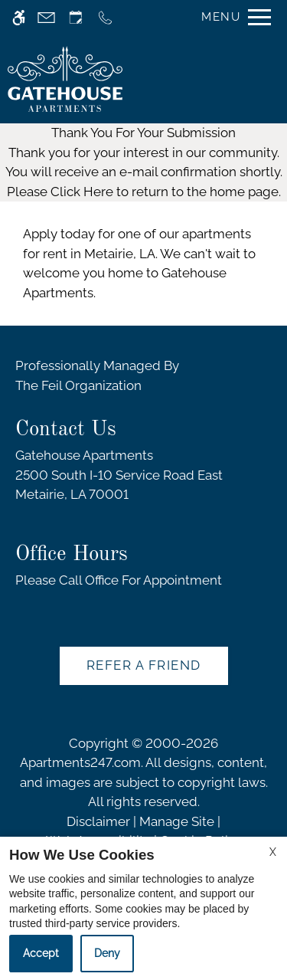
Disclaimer (98, 821)
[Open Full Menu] (232, 17)
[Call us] (105, 17)
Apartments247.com (80, 762)
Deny (107, 953)
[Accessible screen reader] (19, 17)
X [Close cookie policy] (273, 852)
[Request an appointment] (76, 17)
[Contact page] (46, 17)
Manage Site (177, 821)
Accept (41, 953)
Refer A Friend (144, 665)
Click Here (82, 192)
